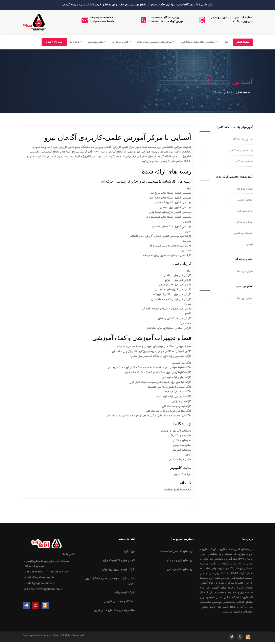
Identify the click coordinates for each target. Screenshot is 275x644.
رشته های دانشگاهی (241, 151)
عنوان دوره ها (245, 189)
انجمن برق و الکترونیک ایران (119, 560)
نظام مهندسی (97, 42)
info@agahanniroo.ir (102, 17)
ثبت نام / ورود (54, 42)
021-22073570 (60, 572)
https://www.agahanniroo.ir (45, 589)
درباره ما (76, 42)
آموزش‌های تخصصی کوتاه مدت (156, 42)
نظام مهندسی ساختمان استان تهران (114, 611)
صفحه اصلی (243, 42)
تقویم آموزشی (245, 200)
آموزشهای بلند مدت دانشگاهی (200, 42)
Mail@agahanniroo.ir (102, 21)
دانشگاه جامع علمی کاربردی (119, 601)
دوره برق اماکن (244, 222)
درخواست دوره (245, 211)
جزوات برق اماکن (243, 233)
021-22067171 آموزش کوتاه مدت (166, 21)
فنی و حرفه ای (122, 42)
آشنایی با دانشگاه (243, 140)
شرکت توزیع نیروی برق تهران (118, 570)
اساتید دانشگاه (244, 162)
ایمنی (249, 244)
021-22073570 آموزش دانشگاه (165, 17)
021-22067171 (35, 572)
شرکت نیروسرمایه (125, 592)
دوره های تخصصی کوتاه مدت (177, 551)
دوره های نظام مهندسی (180, 570)
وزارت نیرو (129, 551)
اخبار (227, 42)
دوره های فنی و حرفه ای (180, 560)
